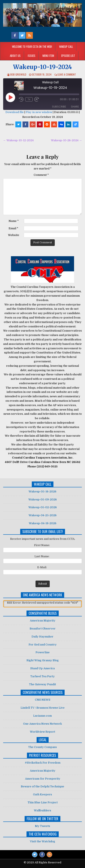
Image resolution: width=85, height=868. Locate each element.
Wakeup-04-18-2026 (43, 523)
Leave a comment (67, 74)
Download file (15, 112)
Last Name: (42, 556)
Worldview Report (42, 732)
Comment (41, 175)
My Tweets (42, 826)
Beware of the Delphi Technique (42, 786)
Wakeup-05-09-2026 (43, 499)
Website (14, 235)
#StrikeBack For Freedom (43, 763)
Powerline (43, 652)
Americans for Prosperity (43, 779)
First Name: (42, 545)
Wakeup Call (66, 47)
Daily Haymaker (42, 637)
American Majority (43, 621)
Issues (32, 56)
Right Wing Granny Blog (43, 660)
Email (13, 228)
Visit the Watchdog (42, 841)
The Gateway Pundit (42, 684)
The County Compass (42, 747)
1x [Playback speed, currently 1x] (29, 99)
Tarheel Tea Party (42, 676)
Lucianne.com (42, 716)
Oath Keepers (42, 794)
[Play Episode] (10, 97)
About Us (15, 56)
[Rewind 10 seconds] (21, 99)
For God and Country (43, 645)
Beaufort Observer (43, 629)
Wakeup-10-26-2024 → (66, 140)
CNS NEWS (43, 700)
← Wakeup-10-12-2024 (18, 140)
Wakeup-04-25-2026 (43, 515)
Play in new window (39, 112)
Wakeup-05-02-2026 (43, 507)
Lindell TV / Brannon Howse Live (43, 708)
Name (14, 221)
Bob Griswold (18, 74)
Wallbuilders (42, 810)
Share (75, 107)
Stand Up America (42, 668)
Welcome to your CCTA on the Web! (32, 47)
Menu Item (48, 56)
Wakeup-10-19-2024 (42, 67)
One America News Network (42, 724)
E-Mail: (42, 567)
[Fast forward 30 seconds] (37, 99)
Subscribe (59, 107)
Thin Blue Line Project (43, 802)
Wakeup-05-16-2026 (42, 491)
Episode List (68, 56)
